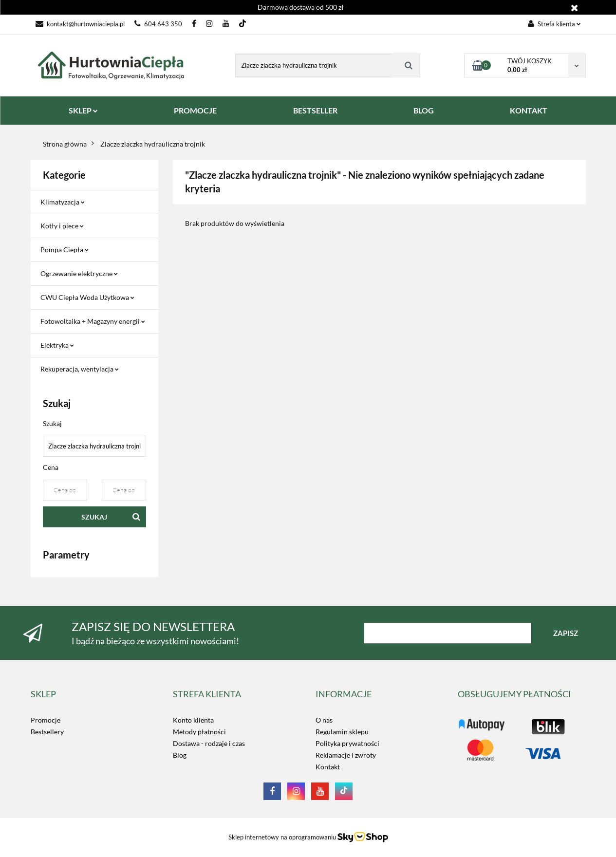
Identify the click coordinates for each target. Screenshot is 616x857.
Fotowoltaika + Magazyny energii (93, 321)
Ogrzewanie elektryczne (79, 273)
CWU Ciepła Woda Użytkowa (87, 297)
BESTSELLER (315, 110)
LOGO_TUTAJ (478, 720)
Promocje (46, 720)
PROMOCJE (195, 110)
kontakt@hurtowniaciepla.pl (80, 24)
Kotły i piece (62, 226)
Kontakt (328, 767)
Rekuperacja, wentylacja (80, 369)
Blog (180, 755)
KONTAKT (529, 110)
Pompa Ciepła (65, 250)
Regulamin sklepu (342, 732)
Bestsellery (47, 732)
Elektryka (57, 345)
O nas (324, 720)
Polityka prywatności (347, 743)
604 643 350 (158, 24)
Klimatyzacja (63, 202)
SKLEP (83, 110)
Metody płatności (199, 732)
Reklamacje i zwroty (346, 755)
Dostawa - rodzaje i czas (209, 743)
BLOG (424, 110)
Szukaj (94, 517)
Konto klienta (193, 720)
